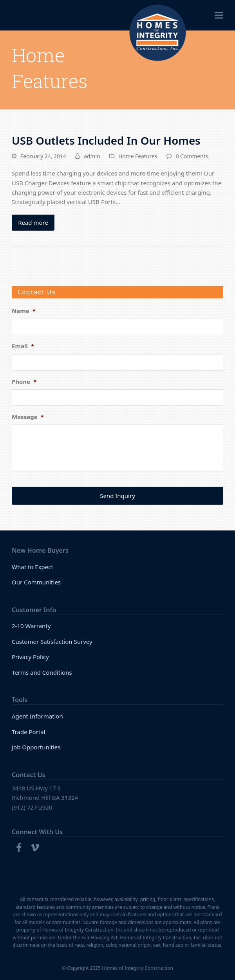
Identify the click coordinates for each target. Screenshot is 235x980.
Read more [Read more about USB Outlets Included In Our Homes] (33, 222)
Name (24, 311)
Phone (24, 382)
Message (28, 417)
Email (23, 346)
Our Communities (36, 582)
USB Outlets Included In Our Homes (106, 140)
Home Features (138, 156)
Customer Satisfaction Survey (52, 641)
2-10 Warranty (31, 626)
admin (92, 156)
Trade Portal (29, 732)
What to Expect (33, 567)
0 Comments (192, 156)
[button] (219, 15)
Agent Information (37, 716)
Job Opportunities (36, 747)
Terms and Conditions (42, 672)
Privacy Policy (30, 657)
